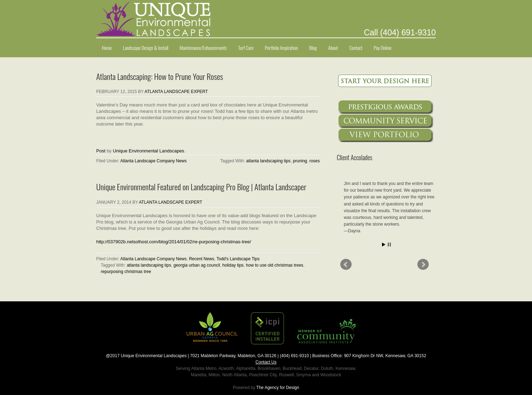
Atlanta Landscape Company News (153, 161)
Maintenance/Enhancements (203, 48)
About (333, 48)
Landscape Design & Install (146, 48)
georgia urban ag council (196, 265)
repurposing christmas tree (126, 272)
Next (423, 265)
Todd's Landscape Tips (238, 259)
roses (315, 161)
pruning (300, 161)
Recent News (201, 259)
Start (384, 245)
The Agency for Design (278, 388)
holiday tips (233, 265)
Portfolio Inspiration (281, 48)
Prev (346, 265)
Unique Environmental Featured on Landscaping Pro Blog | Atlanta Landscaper (201, 187)
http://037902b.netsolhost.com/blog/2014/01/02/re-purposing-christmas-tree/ (174, 242)
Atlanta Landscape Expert (176, 92)
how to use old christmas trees (274, 265)
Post (101, 151)
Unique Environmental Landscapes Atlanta (266, 19)
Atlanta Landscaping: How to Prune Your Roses (160, 76)
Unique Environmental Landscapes (149, 151)
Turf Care (246, 48)
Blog (313, 48)
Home (107, 48)
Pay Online (382, 48)
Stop (389, 245)
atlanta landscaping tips (268, 161)
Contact (356, 48)
